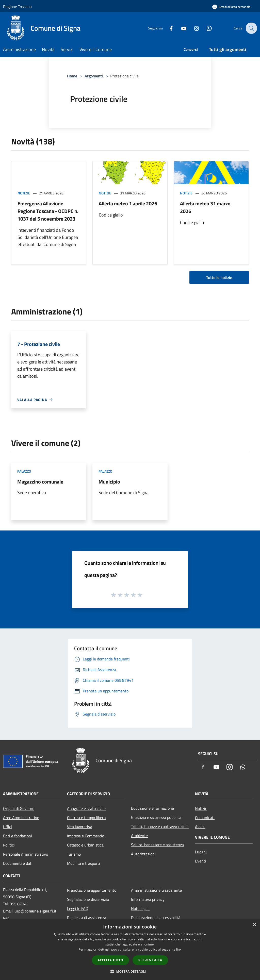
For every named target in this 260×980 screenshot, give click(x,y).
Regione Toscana (17, 7)
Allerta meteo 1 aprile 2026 (128, 203)
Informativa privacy (148, 899)
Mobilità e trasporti (84, 863)
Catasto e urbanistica (85, 845)
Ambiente (139, 836)
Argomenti (94, 76)
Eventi (201, 861)
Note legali (140, 908)
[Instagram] (193, 28)
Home (72, 76)
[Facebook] (168, 28)
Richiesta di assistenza (87, 918)
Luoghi (201, 852)
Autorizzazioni (143, 854)
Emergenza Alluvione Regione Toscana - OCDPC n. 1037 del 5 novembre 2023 (48, 211)
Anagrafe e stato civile (86, 808)
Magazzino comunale (40, 482)
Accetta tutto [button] (110, 960)
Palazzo (24, 471)
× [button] (254, 925)
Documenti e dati (18, 863)
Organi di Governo (19, 808)
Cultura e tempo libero (86, 818)
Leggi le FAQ (78, 908)
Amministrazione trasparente (156, 890)
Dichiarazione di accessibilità (156, 918)
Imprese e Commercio (86, 836)
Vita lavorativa (80, 827)
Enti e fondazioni (18, 836)
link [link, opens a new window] (179, 949)
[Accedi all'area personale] (231, 7)
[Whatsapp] (206, 28)
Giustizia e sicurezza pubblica (156, 817)
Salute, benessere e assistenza (157, 845)
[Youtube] (180, 28)
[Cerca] (251, 28)
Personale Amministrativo (26, 854)
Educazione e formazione (152, 808)
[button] (130, 971)
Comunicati (205, 818)
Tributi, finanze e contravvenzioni (160, 826)
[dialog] (130, 950)
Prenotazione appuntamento (92, 890)
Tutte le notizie (219, 277)
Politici (9, 845)
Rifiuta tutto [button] (150, 960)
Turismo (74, 854)
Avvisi (200, 827)
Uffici (7, 827)
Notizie (24, 193)
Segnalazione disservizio (88, 899)
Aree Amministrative (21, 818)
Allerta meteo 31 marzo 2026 (205, 207)
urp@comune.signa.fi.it (35, 911)
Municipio (109, 482)
